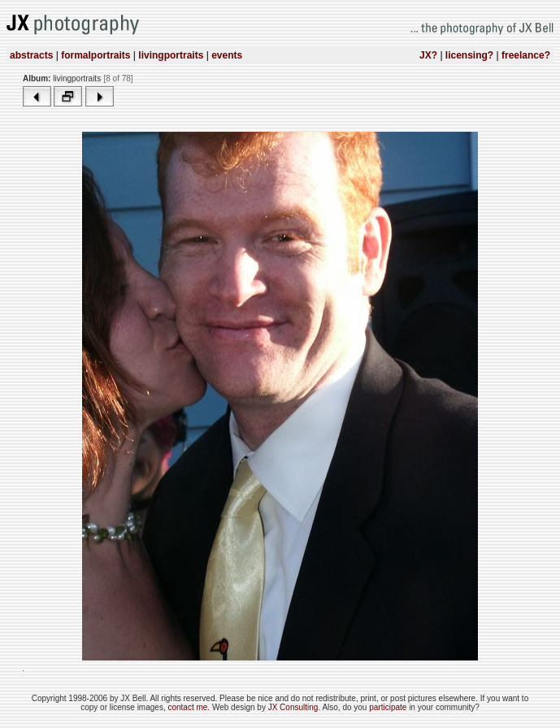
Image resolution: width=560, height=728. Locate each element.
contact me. (189, 707)
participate (389, 707)
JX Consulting (293, 707)
